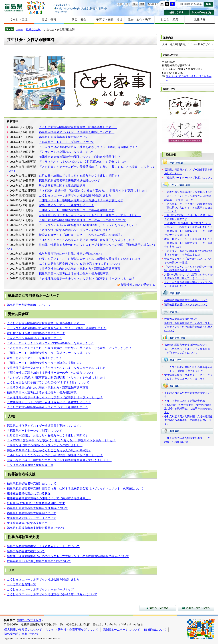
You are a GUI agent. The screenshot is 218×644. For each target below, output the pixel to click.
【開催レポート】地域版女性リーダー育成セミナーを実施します (81, 200)
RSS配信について (155, 630)
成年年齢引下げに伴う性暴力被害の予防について (71, 254)
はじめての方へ (80, 5)
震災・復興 (49, 20)
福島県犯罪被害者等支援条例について (32, 513)
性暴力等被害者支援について (26, 551)
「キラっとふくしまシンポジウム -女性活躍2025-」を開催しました (82, 162)
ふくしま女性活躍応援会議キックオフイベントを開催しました (48, 407)
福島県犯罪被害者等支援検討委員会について (36, 528)
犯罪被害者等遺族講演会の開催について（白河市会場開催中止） (81, 157)
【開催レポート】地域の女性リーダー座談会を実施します (77, 210)
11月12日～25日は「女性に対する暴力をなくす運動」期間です (79, 176)
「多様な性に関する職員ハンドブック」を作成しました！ (77, 230)
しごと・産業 (169, 20)
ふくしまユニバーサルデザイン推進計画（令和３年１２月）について (52, 594)
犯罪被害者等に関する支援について (30, 523)
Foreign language (80, 8)
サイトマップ (80, 12)
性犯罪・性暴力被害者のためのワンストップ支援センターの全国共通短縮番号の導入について (68, 556)
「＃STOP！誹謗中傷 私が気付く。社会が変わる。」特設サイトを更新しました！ (93, 191)
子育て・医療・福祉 (109, 20)
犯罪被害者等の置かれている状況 (29, 493)
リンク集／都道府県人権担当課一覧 (30, 465)
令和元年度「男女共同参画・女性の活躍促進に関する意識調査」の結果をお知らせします (188, 420)
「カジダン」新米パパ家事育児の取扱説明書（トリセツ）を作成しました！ (88, 225)
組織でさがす (176, 13)
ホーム (19, 29)
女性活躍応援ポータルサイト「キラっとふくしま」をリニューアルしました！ (90, 215)
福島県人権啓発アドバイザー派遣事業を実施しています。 (77, 132)
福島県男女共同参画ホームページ (29, 305)
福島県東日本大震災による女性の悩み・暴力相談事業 (74, 274)
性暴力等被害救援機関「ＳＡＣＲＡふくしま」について (43, 546)
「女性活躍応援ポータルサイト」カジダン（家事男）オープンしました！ (87, 278)
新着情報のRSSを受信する (138, 285)
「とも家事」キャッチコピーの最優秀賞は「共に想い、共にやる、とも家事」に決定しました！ (69, 348)
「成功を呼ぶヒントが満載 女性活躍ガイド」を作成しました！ (49, 402)
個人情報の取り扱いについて (23, 630)
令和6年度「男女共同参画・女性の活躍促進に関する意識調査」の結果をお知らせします (188, 409)
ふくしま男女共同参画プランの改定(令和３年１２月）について (80, 264)
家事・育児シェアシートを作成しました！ (66, 205)
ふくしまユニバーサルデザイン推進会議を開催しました (75, 195)
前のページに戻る (158, 608)
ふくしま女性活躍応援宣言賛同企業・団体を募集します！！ (78, 127)
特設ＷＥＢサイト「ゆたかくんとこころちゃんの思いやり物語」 (81, 235)
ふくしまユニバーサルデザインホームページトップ (40, 589)
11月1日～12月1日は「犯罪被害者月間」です (36, 503)
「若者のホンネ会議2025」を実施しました (66, 152)
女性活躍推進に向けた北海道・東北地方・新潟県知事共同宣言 (80, 269)
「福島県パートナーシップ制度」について (66, 142)
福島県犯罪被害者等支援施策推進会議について (69, 181)
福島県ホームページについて (121, 630)
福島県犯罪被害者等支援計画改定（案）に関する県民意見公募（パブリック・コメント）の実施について (75, 488)
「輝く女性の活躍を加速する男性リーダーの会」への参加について (82, 220)
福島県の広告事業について (22, 634)
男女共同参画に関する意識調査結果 (62, 186)
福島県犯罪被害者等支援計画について (64, 137)
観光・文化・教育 (139, 20)
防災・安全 (79, 20)
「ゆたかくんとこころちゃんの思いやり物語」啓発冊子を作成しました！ (87, 240)
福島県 (14, 8)
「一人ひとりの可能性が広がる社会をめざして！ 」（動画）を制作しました (89, 147)
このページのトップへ (196, 608)
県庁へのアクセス (30, 620)
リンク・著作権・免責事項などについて (72, 630)
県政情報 (200, 20)
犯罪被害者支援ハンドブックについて (32, 518)
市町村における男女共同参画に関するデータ (36, 333)
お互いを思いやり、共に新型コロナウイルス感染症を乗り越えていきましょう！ (91, 259)
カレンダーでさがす (202, 13)
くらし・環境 (19, 20)
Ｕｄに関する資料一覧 (21, 584)
